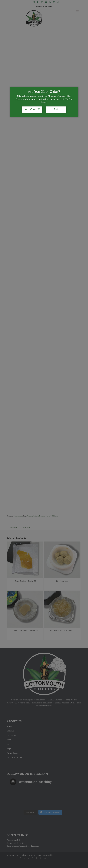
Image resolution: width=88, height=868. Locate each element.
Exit (56, 109)
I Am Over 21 (32, 109)
